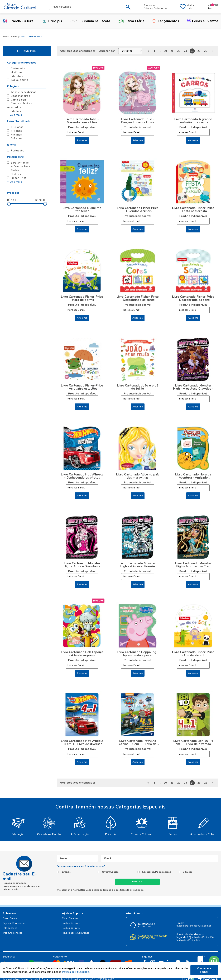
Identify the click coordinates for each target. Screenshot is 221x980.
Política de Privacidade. (76, 972)
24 (192, 51)
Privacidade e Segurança (76, 933)
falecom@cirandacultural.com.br (193, 926)
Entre (147, 8)
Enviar (137, 882)
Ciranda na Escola (90, 21)
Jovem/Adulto (110, 872)
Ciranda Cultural (19, 21)
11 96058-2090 (146, 939)
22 (179, 51)
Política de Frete (71, 928)
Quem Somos (10, 918)
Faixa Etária (131, 21)
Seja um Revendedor (14, 923)
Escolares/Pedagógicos (157, 872)
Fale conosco (10, 928)
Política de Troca (71, 923)
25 (199, 51)
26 (206, 51)
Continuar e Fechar (204, 970)
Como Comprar (70, 918)
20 (165, 51)
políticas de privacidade (129, 890)
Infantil (66, 872)
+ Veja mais (15, 115)
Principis (52, 21)
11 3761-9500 (146, 927)
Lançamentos (165, 21)
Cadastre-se (160, 8)
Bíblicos (188, 872)
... (160, 51)
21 (172, 51)
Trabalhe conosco (12, 933)
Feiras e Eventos (203, 21)
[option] (18, 826)
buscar (128, 7)
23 (186, 51)
